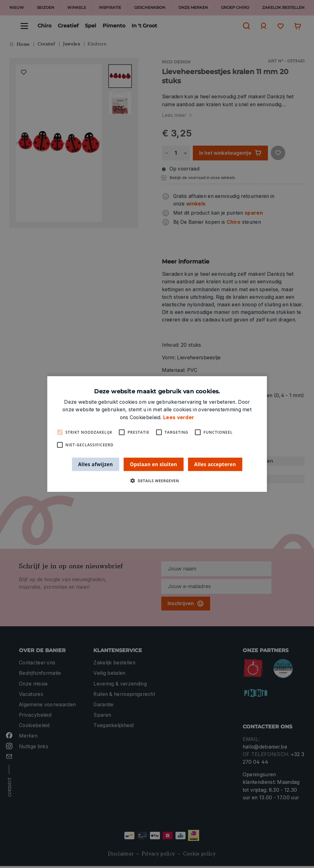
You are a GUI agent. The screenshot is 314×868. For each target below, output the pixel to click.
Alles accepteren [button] (215, 464)
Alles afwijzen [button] (95, 464)
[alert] (157, 434)
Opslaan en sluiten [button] (154, 464)
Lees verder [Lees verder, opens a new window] (179, 417)
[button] (157, 481)
